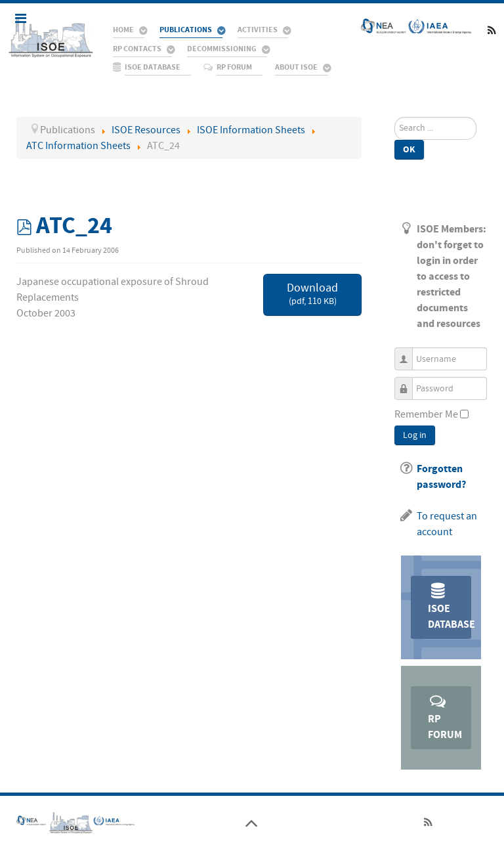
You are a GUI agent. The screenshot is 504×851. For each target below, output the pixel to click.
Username (409, 353)
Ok (409, 149)
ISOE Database (450, 606)
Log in (415, 435)
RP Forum (445, 717)
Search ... (395, 117)
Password (409, 382)
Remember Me (426, 414)
